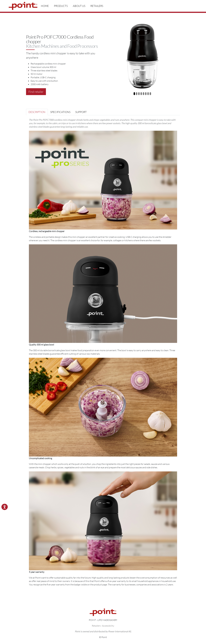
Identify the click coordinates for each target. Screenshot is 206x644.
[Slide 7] (148, 94)
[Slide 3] (139, 94)
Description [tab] (37, 112)
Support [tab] (81, 112)
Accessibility (108, 626)
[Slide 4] (141, 94)
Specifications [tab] (60, 112)
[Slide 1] (134, 94)
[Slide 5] (143, 94)
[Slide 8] (150, 94)
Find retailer (36, 92)
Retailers (97, 6)
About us (79, 6)
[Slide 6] (146, 94)
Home (45, 6)
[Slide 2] (137, 94)
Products (61, 6)
